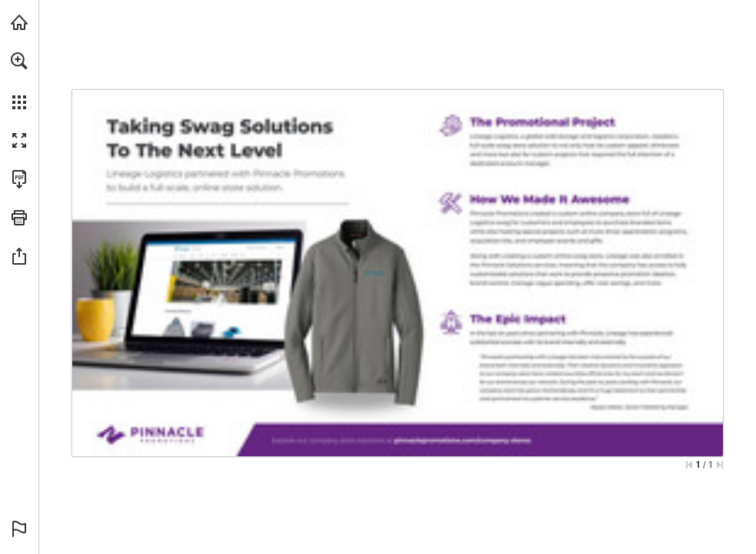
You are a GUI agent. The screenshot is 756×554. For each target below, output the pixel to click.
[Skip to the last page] (720, 465)
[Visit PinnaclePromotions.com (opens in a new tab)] (19, 22)
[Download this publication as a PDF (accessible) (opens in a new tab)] (19, 179)
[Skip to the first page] (689, 465)
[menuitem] (19, 81)
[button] (19, 61)
